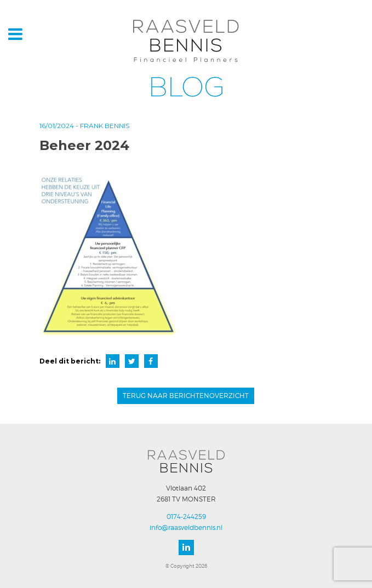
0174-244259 (186, 517)
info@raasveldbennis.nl (186, 528)
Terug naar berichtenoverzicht (186, 396)
